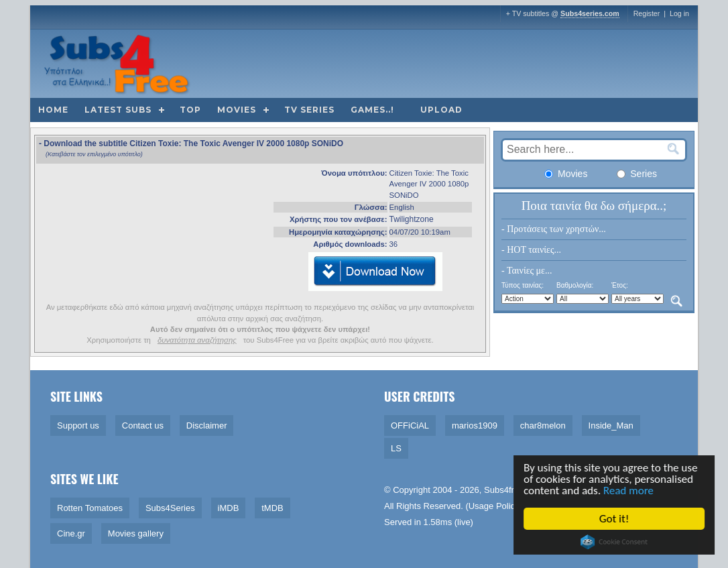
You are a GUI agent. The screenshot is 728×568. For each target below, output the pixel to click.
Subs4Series (170, 508)
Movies (237, 110)
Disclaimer (207, 425)
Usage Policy (494, 506)
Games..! (372, 110)
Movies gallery (136, 533)
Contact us (143, 425)
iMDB (229, 508)
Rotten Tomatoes (90, 508)
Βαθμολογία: (575, 285)
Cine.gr (71, 533)
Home (53, 110)
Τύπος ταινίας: (523, 285)
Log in (679, 13)
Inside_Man (611, 425)
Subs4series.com (590, 13)
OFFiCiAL (410, 425)
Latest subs (118, 110)
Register (647, 13)
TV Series (309, 110)
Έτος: (620, 285)
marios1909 (475, 425)
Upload (441, 110)
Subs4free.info (512, 490)
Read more (629, 491)
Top (190, 110)
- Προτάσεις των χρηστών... (554, 229)
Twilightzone (412, 219)
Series (637, 174)
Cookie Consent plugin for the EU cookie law (615, 542)
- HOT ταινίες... (531, 250)
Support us (78, 425)
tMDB (272, 508)
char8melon (543, 425)
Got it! (615, 519)
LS (396, 448)
